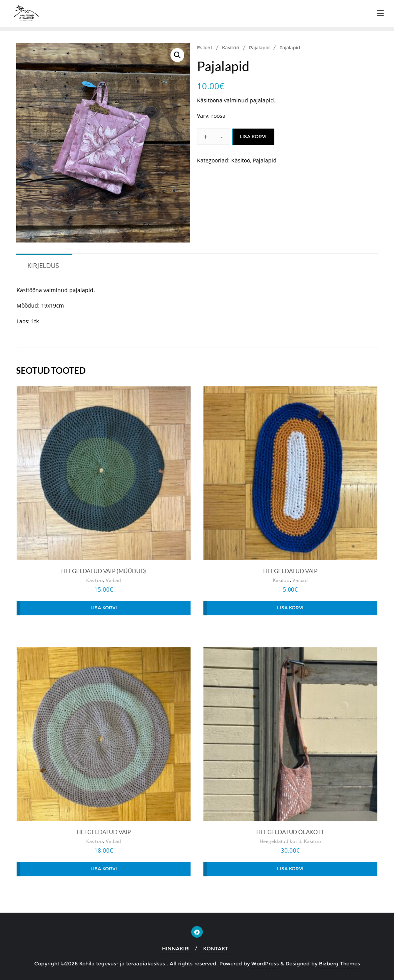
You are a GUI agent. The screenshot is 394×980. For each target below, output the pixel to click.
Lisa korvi (253, 136)
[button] (177, 55)
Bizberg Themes (340, 963)
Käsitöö (231, 48)
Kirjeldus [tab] (43, 265)
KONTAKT (216, 948)
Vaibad (114, 580)
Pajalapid (259, 48)
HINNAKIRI (176, 948)
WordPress (265, 963)
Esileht (205, 48)
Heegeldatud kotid (281, 841)
